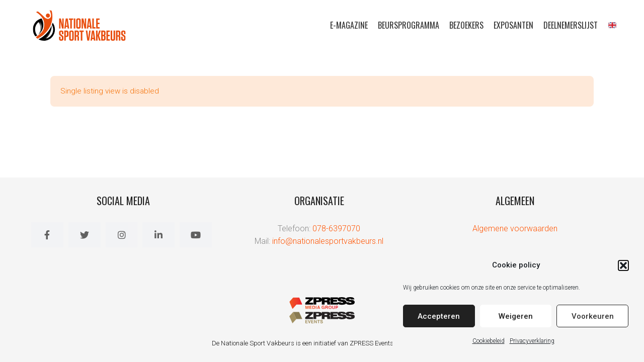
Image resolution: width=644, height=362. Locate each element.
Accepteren (439, 316)
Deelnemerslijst (571, 25)
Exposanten (513, 25)
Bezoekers (466, 25)
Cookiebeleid (489, 341)
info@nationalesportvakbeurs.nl (328, 241)
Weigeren (516, 316)
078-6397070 (336, 229)
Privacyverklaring (532, 341)
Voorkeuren (593, 316)
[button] (623, 265)
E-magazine (349, 25)
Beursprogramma (409, 25)
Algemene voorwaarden (515, 229)
